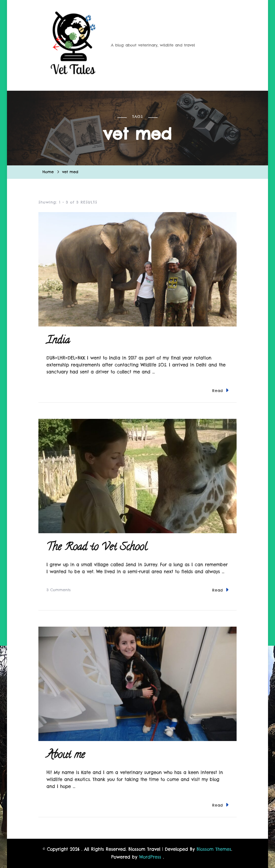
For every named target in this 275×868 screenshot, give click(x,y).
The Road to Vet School (97, 548)
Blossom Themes (214, 849)
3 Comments (59, 590)
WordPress (150, 857)
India (58, 341)
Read (220, 390)
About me (66, 756)
